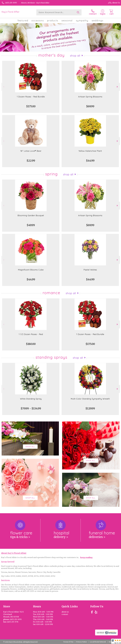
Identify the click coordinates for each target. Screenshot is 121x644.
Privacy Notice (82, 642)
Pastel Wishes (90, 270)
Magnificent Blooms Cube (31, 270)
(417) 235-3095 (11, 3)
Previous (3, 87)
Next (118, 87)
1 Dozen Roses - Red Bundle (31, 97)
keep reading (86, 557)
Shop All (75, 56)
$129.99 (90, 408)
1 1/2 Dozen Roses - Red (31, 334)
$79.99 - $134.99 (31, 408)
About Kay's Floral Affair (14, 553)
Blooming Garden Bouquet (31, 215)
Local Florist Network (98, 642)
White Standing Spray (31, 399)
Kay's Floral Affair (11, 12)
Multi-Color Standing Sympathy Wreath (90, 399)
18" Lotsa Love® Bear (31, 151)
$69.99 (90, 106)
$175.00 (31, 106)
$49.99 (31, 225)
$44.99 (90, 161)
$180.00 (31, 344)
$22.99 (31, 161)
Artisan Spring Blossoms (90, 97)
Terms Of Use (68, 642)
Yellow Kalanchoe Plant (90, 151)
